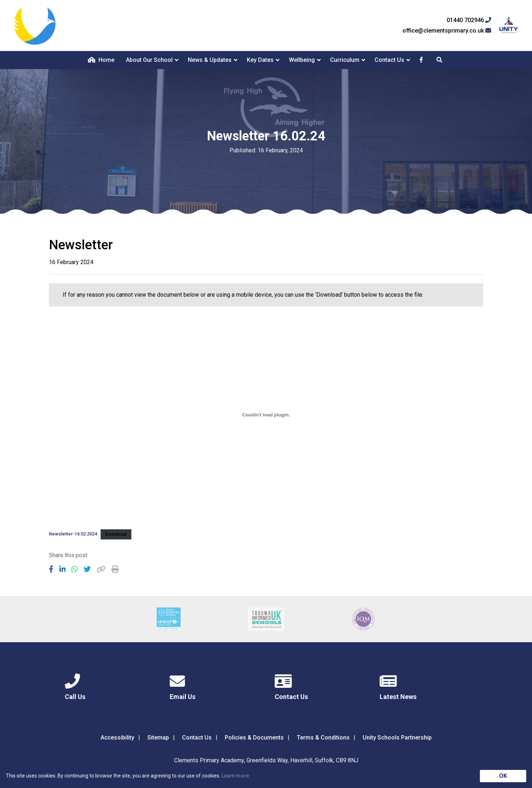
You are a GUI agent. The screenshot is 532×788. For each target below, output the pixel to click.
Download (116, 534)
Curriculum (345, 60)
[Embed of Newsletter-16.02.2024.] (266, 415)
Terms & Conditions (323, 738)
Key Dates (260, 60)
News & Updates (210, 60)
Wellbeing (302, 60)
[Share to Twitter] (87, 569)
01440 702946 (469, 20)
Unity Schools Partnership (397, 738)
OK (503, 776)
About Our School (149, 60)
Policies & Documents (254, 738)
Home (101, 60)
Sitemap (158, 738)
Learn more (235, 776)
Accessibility (117, 738)
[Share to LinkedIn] (63, 569)
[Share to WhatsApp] (75, 569)
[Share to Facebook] (51, 569)
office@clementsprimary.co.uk (447, 31)
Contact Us (389, 60)
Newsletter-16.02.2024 (73, 534)
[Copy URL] (101, 569)
